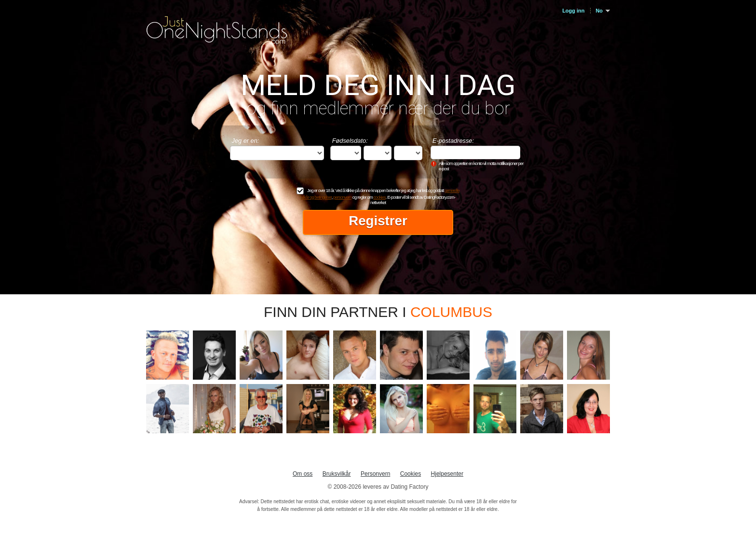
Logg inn (573, 11)
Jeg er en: (246, 141)
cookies (379, 197)
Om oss (303, 474)
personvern (342, 197)
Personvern (375, 474)
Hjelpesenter (447, 474)
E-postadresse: (453, 141)
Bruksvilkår (337, 474)
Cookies (411, 474)
